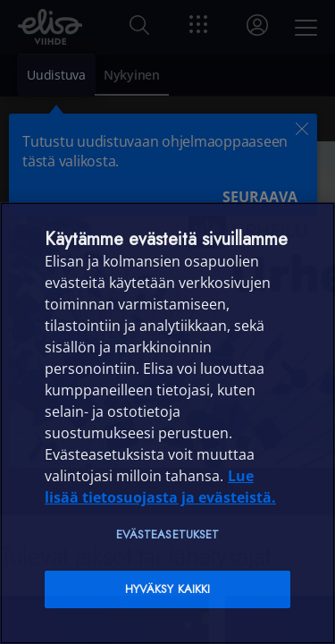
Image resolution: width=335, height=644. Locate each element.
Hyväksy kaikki (168, 589)
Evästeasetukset (168, 534)
